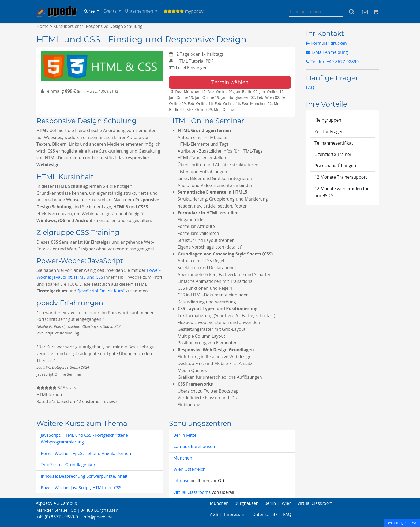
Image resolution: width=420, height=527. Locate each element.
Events (110, 11)
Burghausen (246, 503)
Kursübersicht (67, 26)
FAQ (310, 88)
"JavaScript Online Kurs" (101, 291)
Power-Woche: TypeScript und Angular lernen (86, 453)
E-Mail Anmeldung (327, 52)
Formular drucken (326, 43)
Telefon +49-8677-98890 (332, 62)
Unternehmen (140, 11)
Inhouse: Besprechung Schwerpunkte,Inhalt (84, 476)
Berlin (270, 503)
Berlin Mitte (185, 435)
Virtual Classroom (315, 503)
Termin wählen (230, 82)
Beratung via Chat (402, 523)
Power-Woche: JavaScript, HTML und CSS (81, 488)
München (183, 458)
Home (42, 26)
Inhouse (182, 481)
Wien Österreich (189, 469)
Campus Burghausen (194, 446)
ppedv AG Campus (57, 503)
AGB (214, 514)
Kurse (90, 11)
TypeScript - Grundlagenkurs (69, 465)
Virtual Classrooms (192, 492)
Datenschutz (265, 514)
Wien (287, 503)
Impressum (235, 514)
